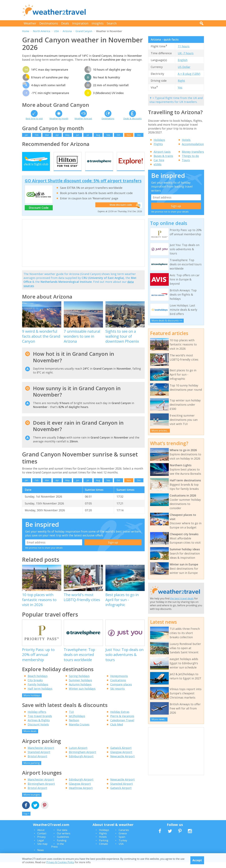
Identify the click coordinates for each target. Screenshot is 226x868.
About (41, 836)
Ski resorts (118, 694)
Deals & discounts (133, 119)
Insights (98, 23)
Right (181, 81)
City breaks (35, 686)
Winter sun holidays (82, 694)
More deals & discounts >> (167, 321)
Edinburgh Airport (81, 762)
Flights (158, 144)
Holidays (159, 140)
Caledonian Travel (122, 726)
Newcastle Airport (122, 762)
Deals (65, 23)
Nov (129, 135)
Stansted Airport (39, 758)
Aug (98, 135)
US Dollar (184, 67)
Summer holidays (80, 686)
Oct (118, 135)
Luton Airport (78, 754)
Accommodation (193, 144)
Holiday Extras (120, 718)
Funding (62, 846)
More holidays (32, 701)
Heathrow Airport (81, 794)
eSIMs (158, 164)
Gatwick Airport (121, 754)
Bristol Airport (37, 762)
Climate (103, 850)
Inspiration (80, 23)
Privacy (41, 843)
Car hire (159, 160)
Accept (197, 860)
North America (42, 31)
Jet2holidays (77, 722)
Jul (88, 135)
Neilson (74, 726)
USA (56, 31)
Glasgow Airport (121, 758)
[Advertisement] (147, 10)
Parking (104, 846)
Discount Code (39, 214)
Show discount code (119, 211)
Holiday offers (37, 718)
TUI (71, 718)
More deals (30, 737)
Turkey (123, 846)
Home (26, 31)
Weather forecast (83, 119)
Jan (26, 135)
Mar (47, 135)
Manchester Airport (41, 754)
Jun (78, 135)
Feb (37, 135)
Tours (186, 160)
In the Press (57, 851)
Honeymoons (119, 682)
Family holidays (38, 690)
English (183, 60)
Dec (139, 135)
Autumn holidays (80, 690)
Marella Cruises (79, 730)
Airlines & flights (39, 726)
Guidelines (63, 843)
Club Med (117, 730)
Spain (122, 843)
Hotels (186, 140)
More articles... (160, 431)
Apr (57, 135)
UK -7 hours (186, 53)
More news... (159, 719)
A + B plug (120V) (189, 74)
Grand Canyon (84, 31)
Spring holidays (79, 682)
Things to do (190, 156)
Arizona (67, 31)
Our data (62, 836)
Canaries (124, 836)
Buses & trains (163, 156)
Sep (108, 135)
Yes (180, 87)
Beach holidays (38, 682)
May (67, 135)
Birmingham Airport (83, 758)
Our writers (64, 839)
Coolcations (118, 686)
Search (112, 23)
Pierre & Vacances (122, 722)
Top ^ (26, 819)
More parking (32, 769)
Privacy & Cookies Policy (60, 862)
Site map (42, 850)
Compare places (121, 690)
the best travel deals (182, 598)
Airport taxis (162, 152)
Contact (42, 839)
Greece (123, 839)
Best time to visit (34, 119)
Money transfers (193, 152)
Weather (30, 23)
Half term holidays (40, 694)
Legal (41, 846)
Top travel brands (40, 722)
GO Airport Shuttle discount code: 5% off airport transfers (83, 187)
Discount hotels (38, 730)
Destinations (49, 23)
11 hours (184, 46)
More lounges (32, 800)
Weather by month (59, 119)
